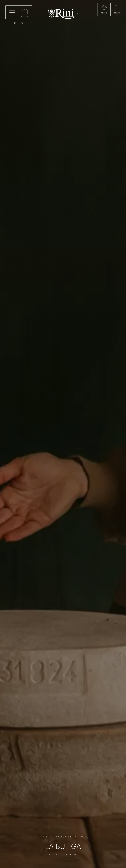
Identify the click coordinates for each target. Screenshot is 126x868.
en (24, 25)
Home (53, 855)
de (17, 25)
